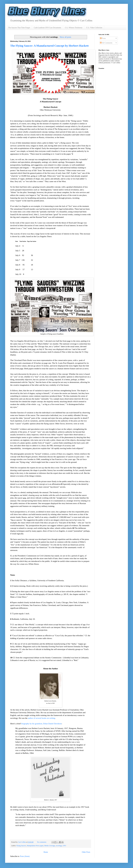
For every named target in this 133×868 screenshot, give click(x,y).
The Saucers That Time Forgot (19, 28)
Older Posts (86, 852)
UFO (64, 846)
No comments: (42, 842)
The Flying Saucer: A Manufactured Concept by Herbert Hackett (49, 46)
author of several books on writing (42, 718)
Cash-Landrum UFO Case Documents (48, 28)
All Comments (106, 43)
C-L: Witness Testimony (74, 28)
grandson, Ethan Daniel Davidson (48, 724)
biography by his (28, 724)
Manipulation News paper (35, 846)
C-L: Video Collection (94, 28)
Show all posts (65, 37)
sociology (59, 846)
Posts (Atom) (25, 856)
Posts (103, 38)
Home (46, 852)
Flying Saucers (21, 846)
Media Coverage (50, 846)
